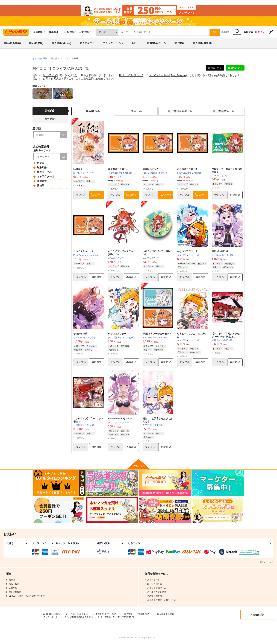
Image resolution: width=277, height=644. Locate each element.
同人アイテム (87, 43)
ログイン (260, 32)
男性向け (70, 32)
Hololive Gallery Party (120, 419)
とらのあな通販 (40, 59)
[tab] (136, 111)
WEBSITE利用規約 (52, 614)
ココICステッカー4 (159, 75)
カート (97, 195)
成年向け (54, 32)
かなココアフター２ (187, 251)
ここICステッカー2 (187, 169)
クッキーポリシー (51, 617)
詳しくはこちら (267, 562)
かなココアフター (117, 334)
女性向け (85, 32)
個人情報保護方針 (166, 614)
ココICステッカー (152, 169)
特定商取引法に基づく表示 (80, 617)
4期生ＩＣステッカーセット (157, 334)
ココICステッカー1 (83, 251)
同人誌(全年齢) (12, 43)
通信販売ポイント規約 (106, 614)
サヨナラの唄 (80, 334)
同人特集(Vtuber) (61, 43)
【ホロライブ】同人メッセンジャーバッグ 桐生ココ (227, 335)
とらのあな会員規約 (78, 614)
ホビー (135, 43)
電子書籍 (179, 43)
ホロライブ (58, 68)
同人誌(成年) (36, 43)
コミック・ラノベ (113, 43)
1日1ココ (124, 75)
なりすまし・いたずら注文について (117, 617)
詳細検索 (225, 32)
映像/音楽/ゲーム (157, 43)
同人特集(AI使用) (202, 43)
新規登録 (248, 32)
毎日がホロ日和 (220, 251)
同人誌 (54, 59)
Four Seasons (178, 75)
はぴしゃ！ (136, 75)
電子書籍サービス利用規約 (137, 614)
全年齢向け (39, 32)
